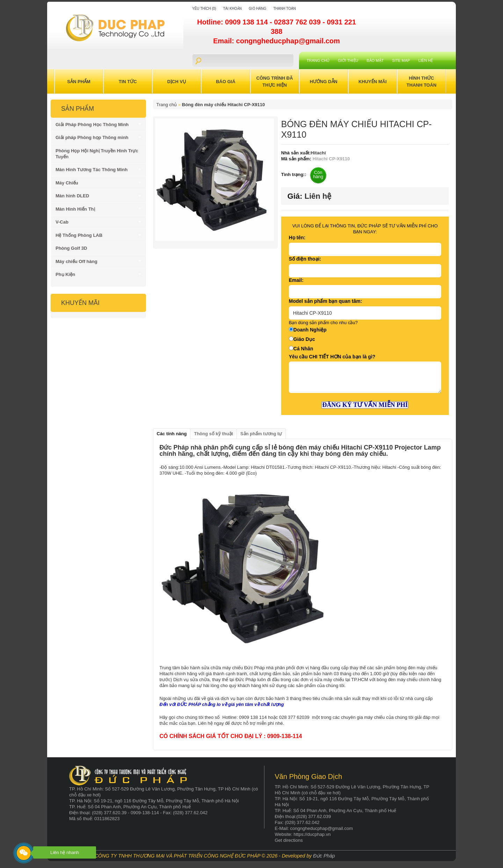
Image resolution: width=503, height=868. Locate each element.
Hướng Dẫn (324, 82)
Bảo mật (375, 60)
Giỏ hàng (257, 9)
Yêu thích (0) (204, 9)
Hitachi (318, 153)
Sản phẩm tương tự (261, 434)
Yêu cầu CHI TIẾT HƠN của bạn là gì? (332, 357)
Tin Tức (128, 82)
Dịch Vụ (177, 82)
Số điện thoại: (305, 259)
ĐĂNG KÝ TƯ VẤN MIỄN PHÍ (365, 405)
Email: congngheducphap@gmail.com (276, 41)
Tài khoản (232, 9)
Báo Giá (226, 82)
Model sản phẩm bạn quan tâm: (326, 301)
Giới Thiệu (348, 60)
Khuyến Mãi (373, 82)
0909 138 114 (247, 22)
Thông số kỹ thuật (213, 434)
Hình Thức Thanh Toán (422, 82)
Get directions (289, 840)
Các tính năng (172, 434)
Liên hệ (426, 60)
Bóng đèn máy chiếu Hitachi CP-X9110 (223, 105)
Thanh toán (285, 9)
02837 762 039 (298, 22)
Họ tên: (297, 238)
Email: (296, 280)
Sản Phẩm (79, 82)
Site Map (401, 60)
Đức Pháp (324, 856)
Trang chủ (318, 60)
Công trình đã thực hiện (275, 82)
